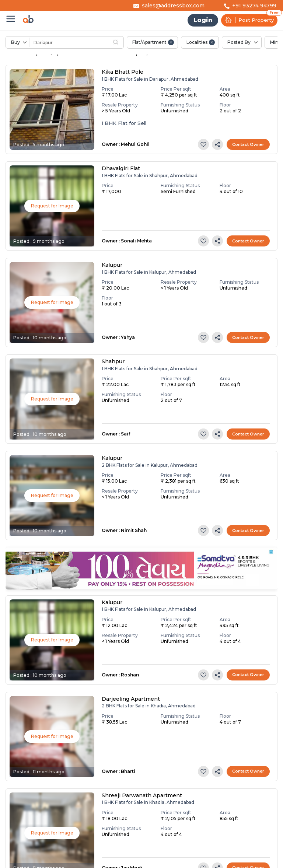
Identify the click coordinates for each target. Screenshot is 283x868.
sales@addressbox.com (173, 6)
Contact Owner (248, 144)
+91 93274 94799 (254, 6)
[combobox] (86, 42)
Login (203, 20)
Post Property (249, 20)
